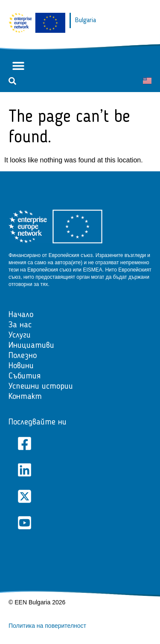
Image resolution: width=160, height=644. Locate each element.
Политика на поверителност (47, 626)
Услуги (20, 335)
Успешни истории (41, 387)
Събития (25, 376)
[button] (18, 66)
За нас (20, 325)
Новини (21, 366)
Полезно (23, 356)
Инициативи (31, 346)
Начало (21, 315)
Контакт (25, 397)
